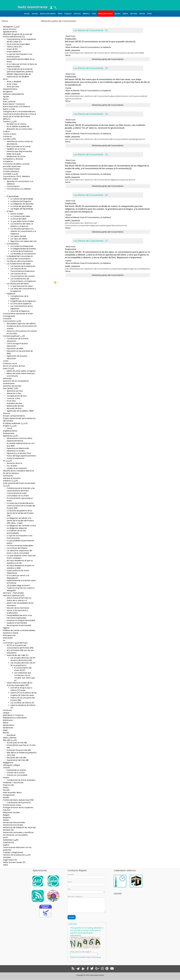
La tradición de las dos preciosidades (16, 532)
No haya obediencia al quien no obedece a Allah (20, 567)
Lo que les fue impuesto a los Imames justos (19, 55)
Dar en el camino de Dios (14, 366)
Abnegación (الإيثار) (11, 27)
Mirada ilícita (8, 725)
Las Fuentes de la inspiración (23, 266)
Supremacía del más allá (18, 760)
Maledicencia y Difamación (15, 718)
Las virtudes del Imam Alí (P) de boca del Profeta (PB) (23, 659)
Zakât (5, 865)
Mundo (6, 733)
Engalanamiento (10, 431)
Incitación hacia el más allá (19, 750)
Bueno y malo (9, 109)
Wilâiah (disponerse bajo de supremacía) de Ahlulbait (19, 75)
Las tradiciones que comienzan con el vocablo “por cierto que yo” (24, 677)
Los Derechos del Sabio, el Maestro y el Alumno (22, 225)
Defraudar (7, 378)
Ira (4, 640)
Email (69, 882)
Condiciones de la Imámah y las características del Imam (21, 489)
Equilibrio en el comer (16, 149)
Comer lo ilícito (10, 134)
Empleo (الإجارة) (10, 426)
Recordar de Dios (14, 408)
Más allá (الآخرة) (10, 740)
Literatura (77, 14)
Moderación (8, 728)
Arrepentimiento (10, 89)
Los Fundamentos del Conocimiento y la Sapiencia (23, 280)
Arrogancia (8, 92)
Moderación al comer (16, 156)
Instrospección (9, 635)
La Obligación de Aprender (22, 204)
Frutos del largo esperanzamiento (21, 456)
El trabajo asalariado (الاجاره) (15, 423)
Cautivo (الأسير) (10, 121)
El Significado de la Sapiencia (23, 301)
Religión (6, 815)
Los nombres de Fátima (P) (22, 703)
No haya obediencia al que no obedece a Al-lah (20, 562)
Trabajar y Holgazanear (13, 852)
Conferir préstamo (11, 171)
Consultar (7, 319)
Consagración (9, 316)
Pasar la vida (8, 785)
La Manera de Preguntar (21, 201)
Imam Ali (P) (12, 49)
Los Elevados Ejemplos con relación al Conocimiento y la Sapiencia (23, 231)
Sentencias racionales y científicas (18, 832)
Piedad (6, 798)
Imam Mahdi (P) (14, 52)
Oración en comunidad (17, 775)
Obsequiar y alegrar (12, 765)
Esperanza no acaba (16, 451)
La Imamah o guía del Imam (15, 643)
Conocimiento (13, 186)
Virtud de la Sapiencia (20, 311)
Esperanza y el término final (19, 453)
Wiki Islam (134, 14)
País (69, 889)
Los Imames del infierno (17, 548)
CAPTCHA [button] (73, 924)
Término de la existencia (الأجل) (17, 855)
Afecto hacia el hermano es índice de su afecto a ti (19, 599)
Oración (6, 768)
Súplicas (125, 14)
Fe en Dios (11, 401)
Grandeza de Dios (14, 403)
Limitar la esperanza (15, 458)
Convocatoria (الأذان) (12, 321)
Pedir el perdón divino (12, 793)
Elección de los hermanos (18, 608)
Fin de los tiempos (11, 473)
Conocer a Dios (13, 398)
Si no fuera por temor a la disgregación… (18, 577)
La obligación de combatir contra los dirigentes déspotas (21, 527)
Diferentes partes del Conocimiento (16, 193)
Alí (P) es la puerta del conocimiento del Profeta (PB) (20, 647)
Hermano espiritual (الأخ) (14, 595)
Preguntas (68, 14)
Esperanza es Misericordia (18, 448)
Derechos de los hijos (12, 386)
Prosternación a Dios (12, 805)
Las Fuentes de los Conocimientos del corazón (23, 275)
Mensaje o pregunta (75, 896)
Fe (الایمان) (7, 461)
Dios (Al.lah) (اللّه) (11, 388)
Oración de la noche (16, 773)
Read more (71, 36)
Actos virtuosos (10, 29)
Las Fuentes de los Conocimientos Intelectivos (23, 270)
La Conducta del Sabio (20, 216)
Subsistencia (8, 842)
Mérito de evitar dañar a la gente (21, 371)
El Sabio (10, 211)
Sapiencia (11, 294)
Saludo (6, 820)
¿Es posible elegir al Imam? (18, 585)
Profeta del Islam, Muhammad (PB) (18, 800)
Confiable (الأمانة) (11, 174)
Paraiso (6, 778)
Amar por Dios (13, 87)
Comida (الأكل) (9, 139)
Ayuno (6, 99)
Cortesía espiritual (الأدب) (14, 336)
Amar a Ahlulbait (14, 82)
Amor (5, 79)
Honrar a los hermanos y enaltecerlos (17, 612)
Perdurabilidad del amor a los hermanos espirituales (19, 617)
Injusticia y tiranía (11, 633)
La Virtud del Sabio (18, 219)
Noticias (142, 14)
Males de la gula (14, 154)
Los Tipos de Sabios (19, 239)
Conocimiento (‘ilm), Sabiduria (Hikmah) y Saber (16, 178)
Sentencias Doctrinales (13, 825)
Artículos (35, 14)
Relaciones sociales (11, 812)
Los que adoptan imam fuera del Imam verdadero (21, 557)
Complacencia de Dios (17, 396)
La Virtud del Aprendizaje (21, 206)
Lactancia (7, 710)
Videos (60, 14)
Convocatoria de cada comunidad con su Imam (18, 494)
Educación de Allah (15, 348)
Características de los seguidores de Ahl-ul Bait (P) (21, 40)
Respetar (7, 817)
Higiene (6, 628)
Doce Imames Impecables (18, 44)
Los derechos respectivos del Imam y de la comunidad (19, 552)
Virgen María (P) (10, 860)
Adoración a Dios (14, 393)
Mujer (5, 730)
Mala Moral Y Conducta (13, 715)
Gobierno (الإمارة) (10, 481)
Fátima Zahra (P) (14, 47)
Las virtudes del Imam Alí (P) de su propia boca (23, 664)
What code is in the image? (80, 952)
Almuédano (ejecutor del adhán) (21, 324)
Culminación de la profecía (19, 803)
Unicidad (7, 857)
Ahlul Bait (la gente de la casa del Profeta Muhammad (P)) (18, 35)
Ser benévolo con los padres (15, 835)
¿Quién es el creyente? (17, 468)
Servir (5, 837)
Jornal (9, 428)
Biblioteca (86, 14)
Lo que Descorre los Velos (22, 286)
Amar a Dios (12, 84)
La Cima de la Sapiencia (21, 304)
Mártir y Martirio (10, 738)
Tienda (149, 14)
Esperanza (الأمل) (10, 436)
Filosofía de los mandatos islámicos (18, 471)
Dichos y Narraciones (105, 14)
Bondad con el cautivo (17, 124)
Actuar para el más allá (17, 743)
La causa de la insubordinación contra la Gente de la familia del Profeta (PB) (21, 506)
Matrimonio (8, 720)
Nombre (71, 874)
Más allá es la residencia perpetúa (22, 753)
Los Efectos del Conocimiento (20, 261)
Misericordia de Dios (15, 406)
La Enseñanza (13, 244)
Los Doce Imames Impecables (20, 546)
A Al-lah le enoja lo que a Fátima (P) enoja (21, 689)
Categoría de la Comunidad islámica (19, 112)
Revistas (118, 14)
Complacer (8, 161)
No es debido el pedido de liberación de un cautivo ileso (19, 128)
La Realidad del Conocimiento (20, 256)
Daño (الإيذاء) (9, 368)
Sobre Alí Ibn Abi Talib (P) (18, 655)
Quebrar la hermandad (17, 623)
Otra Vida (11, 755)
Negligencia (8, 763)
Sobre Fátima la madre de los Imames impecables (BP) (20, 684)
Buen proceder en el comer (19, 146)
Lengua (6, 713)
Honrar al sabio (17, 214)
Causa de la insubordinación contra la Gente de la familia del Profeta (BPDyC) (20, 116)
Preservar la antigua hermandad (21, 620)
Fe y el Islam (12, 466)
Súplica (6, 845)
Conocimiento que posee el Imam (18, 314)
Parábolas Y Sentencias (13, 783)
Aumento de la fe (14, 463)
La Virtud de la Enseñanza (22, 251)
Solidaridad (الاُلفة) (11, 840)
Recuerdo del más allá (16, 758)
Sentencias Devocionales (14, 822)
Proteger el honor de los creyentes (18, 807)
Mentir (6, 723)
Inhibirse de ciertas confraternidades (19, 630)
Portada (27, 14)
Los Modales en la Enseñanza (23, 254)
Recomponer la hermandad (19, 625)
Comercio (7, 136)
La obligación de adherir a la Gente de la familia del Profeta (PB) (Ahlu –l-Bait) (20, 521)
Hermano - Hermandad (13, 593)
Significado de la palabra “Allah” (20, 411)
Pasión (6, 788)
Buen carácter (9, 102)
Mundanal (11, 735)
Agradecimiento (10, 32)
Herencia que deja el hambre (19, 151)
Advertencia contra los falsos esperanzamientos (19, 440)
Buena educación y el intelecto (17, 107)
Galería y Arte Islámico (48, 14)
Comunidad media (11, 169)
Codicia (6, 131)
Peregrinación (9, 795)
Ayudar (6, 97)
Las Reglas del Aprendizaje (22, 209)
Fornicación (8, 476)
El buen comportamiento (14, 416)
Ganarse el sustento (12, 478)
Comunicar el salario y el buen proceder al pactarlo (16, 165)
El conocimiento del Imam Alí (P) (23, 669)
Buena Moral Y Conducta (14, 104)
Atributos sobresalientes (13, 94)
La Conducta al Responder (22, 246)
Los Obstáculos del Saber (18, 284)
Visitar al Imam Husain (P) (14, 862)
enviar (72, 917)
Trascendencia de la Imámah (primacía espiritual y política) (20, 70)
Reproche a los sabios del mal (23, 241)
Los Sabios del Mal (18, 236)
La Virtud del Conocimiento (19, 259)
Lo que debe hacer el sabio (22, 221)
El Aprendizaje (13, 196)
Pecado (6, 790)
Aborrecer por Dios (15, 391)
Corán (94, 14)
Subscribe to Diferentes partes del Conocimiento (55, 283)
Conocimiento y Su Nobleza (19, 189)
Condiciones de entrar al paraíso (21, 780)
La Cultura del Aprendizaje (22, 199)
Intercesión (8, 638)
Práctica (7, 810)
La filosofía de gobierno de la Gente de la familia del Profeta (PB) (20, 513)
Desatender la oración (16, 770)
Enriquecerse (9, 433)
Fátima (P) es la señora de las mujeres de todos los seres (23, 694)
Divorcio (6, 413)
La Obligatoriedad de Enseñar (23, 249)
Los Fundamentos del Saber (19, 264)
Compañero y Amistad (13, 159)
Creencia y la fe (10, 363)
